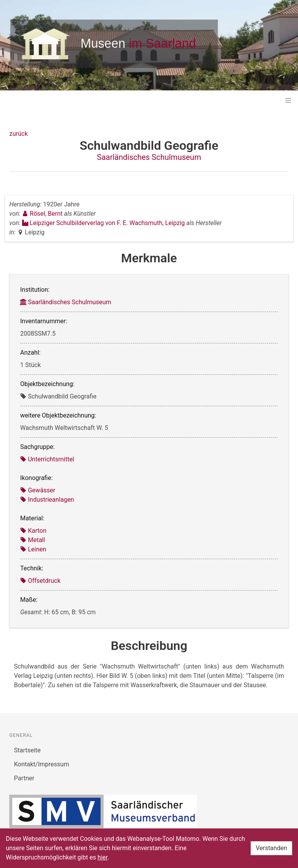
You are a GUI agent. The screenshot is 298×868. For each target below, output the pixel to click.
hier (102, 857)
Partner (24, 778)
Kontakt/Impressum (42, 764)
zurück (18, 134)
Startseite (27, 750)
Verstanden (271, 848)
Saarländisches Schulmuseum (149, 157)
